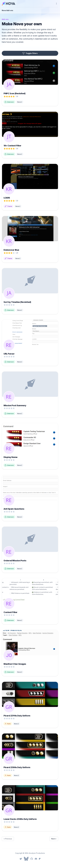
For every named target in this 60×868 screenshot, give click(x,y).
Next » (54, 839)
